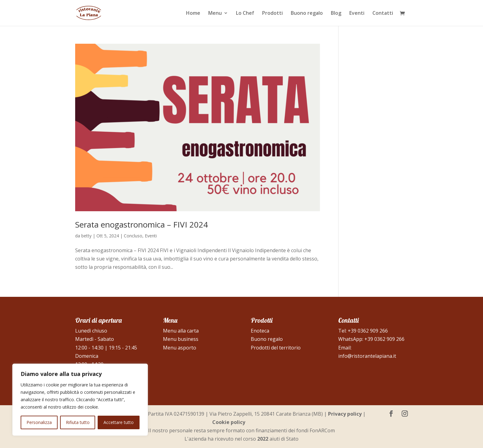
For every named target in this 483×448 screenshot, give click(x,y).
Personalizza (39, 422)
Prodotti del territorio (276, 348)
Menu (215, 14)
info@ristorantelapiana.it (367, 356)
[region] (80, 400)
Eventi (357, 14)
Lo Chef (245, 14)
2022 (263, 439)
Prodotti (272, 14)
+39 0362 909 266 (368, 331)
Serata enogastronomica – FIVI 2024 (142, 224)
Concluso (133, 236)
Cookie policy (229, 422)
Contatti (383, 14)
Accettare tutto (119, 422)
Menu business (181, 339)
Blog (336, 14)
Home (193, 14)
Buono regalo (307, 14)
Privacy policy (345, 414)
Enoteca (260, 331)
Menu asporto (180, 348)
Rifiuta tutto (78, 422)
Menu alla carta (181, 331)
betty (86, 236)
